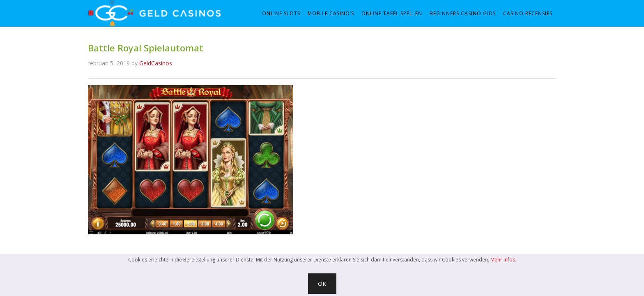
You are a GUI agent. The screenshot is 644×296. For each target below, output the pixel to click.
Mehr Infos (503, 260)
